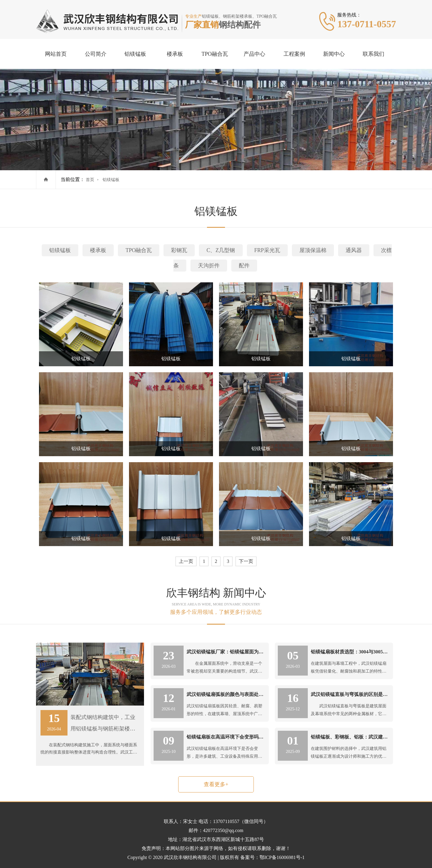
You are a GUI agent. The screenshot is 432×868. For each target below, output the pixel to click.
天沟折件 (209, 266)
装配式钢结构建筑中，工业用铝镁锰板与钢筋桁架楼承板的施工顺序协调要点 (103, 729)
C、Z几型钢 (221, 250)
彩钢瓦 (179, 250)
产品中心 (254, 54)
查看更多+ (216, 784)
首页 (90, 180)
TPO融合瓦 (215, 54)
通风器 (354, 250)
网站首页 (56, 54)
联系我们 (373, 54)
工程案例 (294, 54)
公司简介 (96, 54)
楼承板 (175, 54)
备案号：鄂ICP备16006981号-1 (272, 857)
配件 (244, 266)
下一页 (246, 561)
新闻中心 (334, 54)
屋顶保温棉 (313, 250)
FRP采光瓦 (267, 250)
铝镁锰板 (135, 54)
